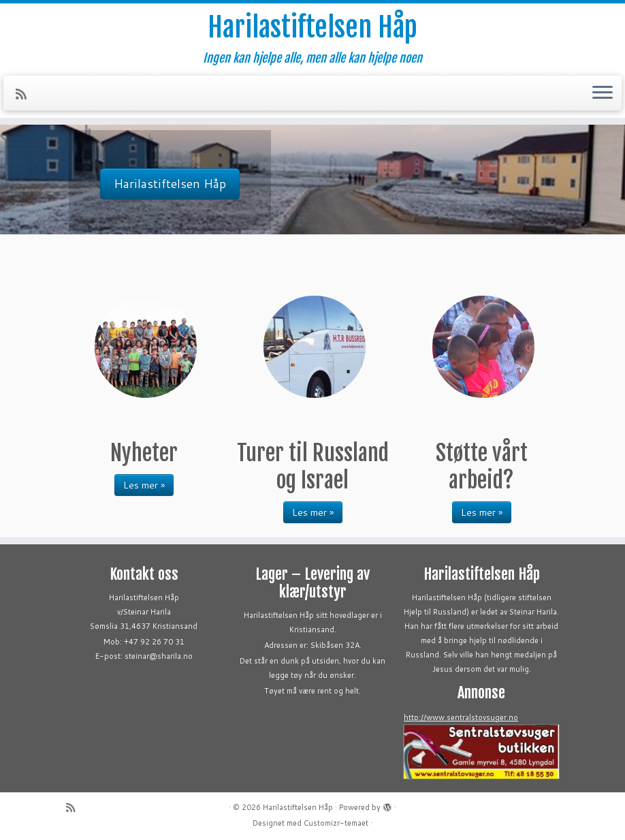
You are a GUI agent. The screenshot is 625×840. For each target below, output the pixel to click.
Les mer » (144, 485)
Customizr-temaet (336, 823)
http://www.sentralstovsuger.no (461, 717)
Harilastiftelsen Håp (312, 27)
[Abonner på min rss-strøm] (26, 94)
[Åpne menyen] (603, 93)
